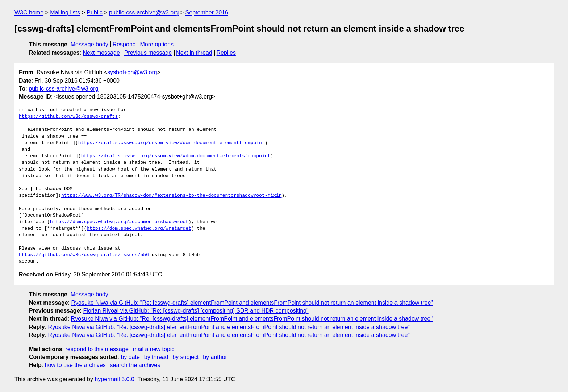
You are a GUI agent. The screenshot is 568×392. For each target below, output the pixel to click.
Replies (226, 53)
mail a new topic (154, 349)
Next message (101, 53)
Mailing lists (65, 12)
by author (215, 357)
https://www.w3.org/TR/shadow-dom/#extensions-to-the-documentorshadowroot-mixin (171, 196)
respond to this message (97, 349)
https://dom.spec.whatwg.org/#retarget (139, 229)
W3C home (29, 12)
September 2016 (207, 12)
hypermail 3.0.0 (114, 379)
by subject (185, 357)
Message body (89, 44)
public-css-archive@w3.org (144, 12)
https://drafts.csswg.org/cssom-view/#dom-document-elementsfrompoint (176, 156)
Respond (124, 44)
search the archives (135, 365)
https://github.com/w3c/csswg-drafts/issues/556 (84, 255)
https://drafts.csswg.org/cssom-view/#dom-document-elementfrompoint (172, 143)
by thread (156, 357)
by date (130, 357)
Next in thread (194, 53)
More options (157, 44)
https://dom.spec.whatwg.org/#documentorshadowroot (119, 222)
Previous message (148, 53)
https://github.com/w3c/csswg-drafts (68, 117)
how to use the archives (75, 365)
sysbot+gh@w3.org (132, 72)
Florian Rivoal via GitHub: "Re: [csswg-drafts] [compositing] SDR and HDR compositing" (196, 311)
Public (95, 12)
